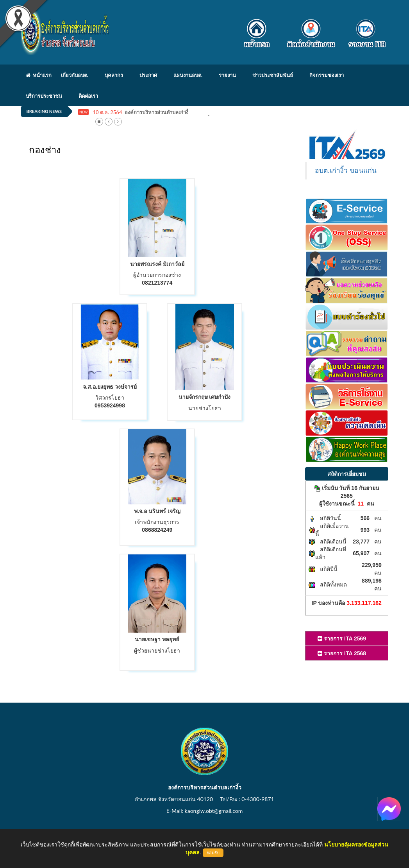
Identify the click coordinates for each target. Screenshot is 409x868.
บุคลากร (114, 75)
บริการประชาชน (44, 96)
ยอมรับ (213, 853)
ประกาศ (148, 75)
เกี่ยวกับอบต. (75, 75)
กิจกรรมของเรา (327, 75)
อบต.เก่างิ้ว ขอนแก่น (346, 170)
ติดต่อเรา (88, 96)
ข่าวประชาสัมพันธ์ (273, 75)
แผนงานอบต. (188, 75)
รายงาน (227, 75)
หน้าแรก (39, 75)
